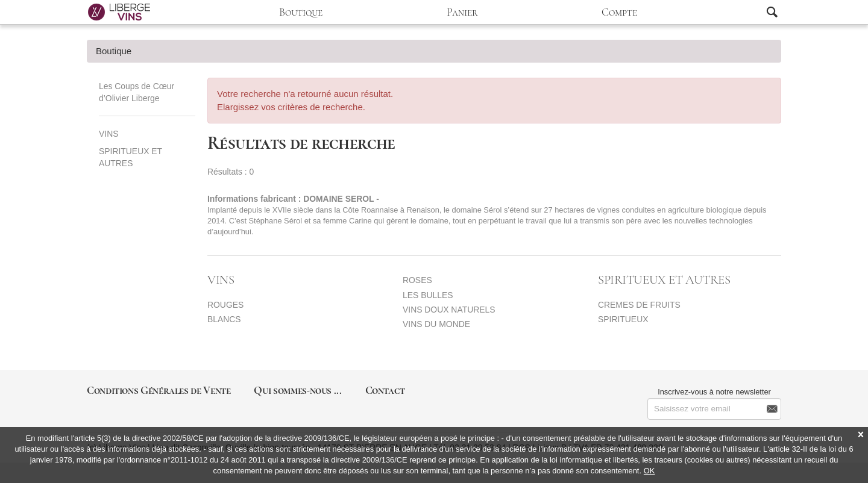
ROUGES (225, 305)
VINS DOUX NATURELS (449, 310)
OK (649, 471)
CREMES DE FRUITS (639, 305)
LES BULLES (428, 295)
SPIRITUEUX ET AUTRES (131, 157)
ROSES (417, 280)
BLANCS (224, 319)
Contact (385, 390)
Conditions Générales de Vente (159, 390)
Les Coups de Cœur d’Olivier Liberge (137, 92)
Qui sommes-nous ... (297, 390)
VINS (108, 134)
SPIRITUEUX (623, 319)
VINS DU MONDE (436, 324)
